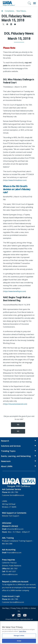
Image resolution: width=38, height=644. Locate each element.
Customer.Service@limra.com (13, 495)
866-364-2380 (7, 544)
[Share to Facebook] (7, 25)
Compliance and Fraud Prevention (10, 11)
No (18, 431)
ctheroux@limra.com (10, 574)
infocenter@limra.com (15, 529)
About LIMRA (7, 466)
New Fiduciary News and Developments (22, 11)
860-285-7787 (12, 569)
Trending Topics (8, 451)
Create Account (8, 596)
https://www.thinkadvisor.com (15, 180)
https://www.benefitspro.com (14, 291)
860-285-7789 (13, 492)
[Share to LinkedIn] (11, 25)
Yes (18, 425)
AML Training (8, 538)
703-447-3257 (11, 571)
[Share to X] (3, 25)
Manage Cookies (19, 637)
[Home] (2, 11)
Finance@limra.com (14, 553)
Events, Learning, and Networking (16, 456)
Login (17, 596)
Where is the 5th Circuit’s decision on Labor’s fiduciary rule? (17, 189)
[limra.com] (9, 3)
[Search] (29, 3)
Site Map (5, 608)
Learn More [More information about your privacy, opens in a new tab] (22, 632)
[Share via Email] (15, 25)
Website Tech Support (11, 516)
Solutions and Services (11, 446)
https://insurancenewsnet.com (15, 404)
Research (5, 441)
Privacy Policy (16, 608)
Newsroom (6, 461)
